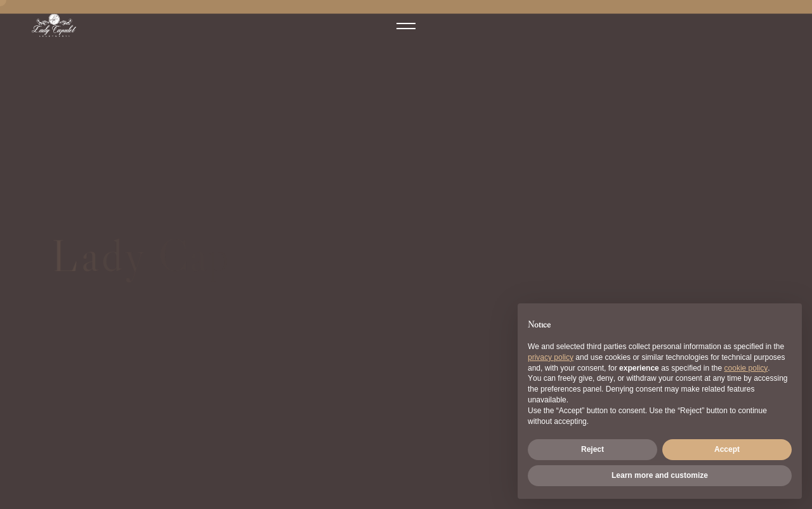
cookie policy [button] (746, 368)
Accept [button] (727, 449)
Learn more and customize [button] (660, 475)
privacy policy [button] (551, 357)
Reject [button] (593, 449)
